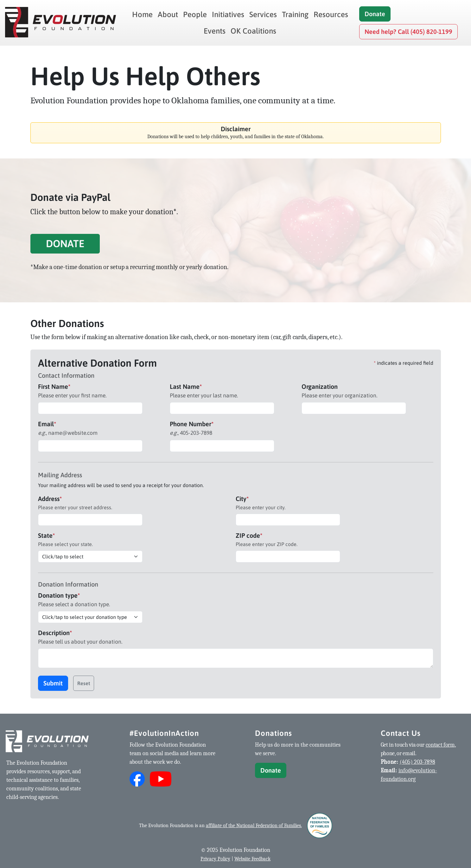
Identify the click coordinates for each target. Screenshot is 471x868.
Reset (84, 683)
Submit (53, 683)
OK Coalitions (253, 31)
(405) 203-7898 (417, 762)
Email (47, 424)
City (242, 499)
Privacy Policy (215, 859)
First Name (54, 386)
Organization (320, 386)
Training (295, 14)
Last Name (186, 386)
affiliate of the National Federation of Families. (254, 826)
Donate (375, 14)
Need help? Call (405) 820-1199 (408, 32)
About (168, 14)
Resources (331, 14)
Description (55, 633)
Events (215, 31)
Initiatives (228, 14)
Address (50, 499)
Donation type (59, 595)
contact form (440, 745)
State (46, 535)
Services (263, 14)
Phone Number (192, 424)
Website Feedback (252, 859)
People (195, 14)
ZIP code (249, 535)
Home (142, 14)
